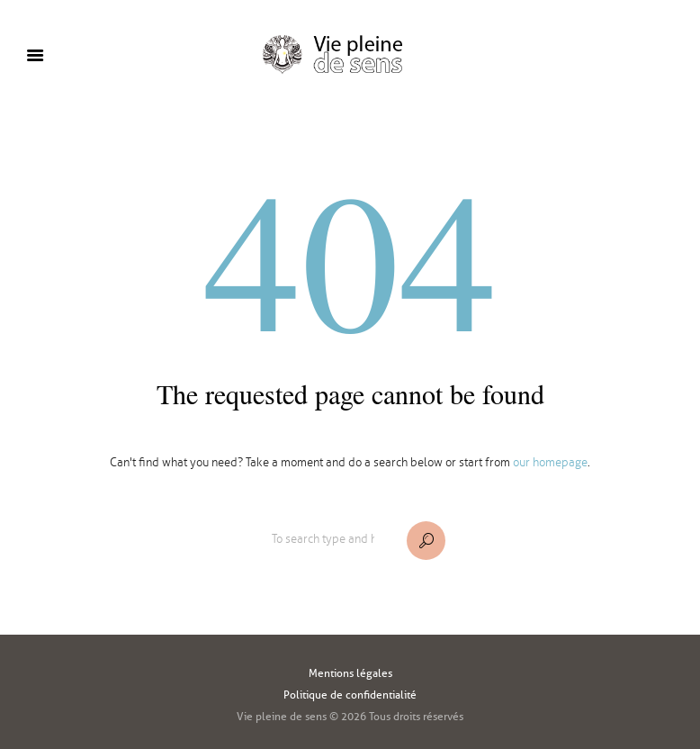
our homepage (550, 463)
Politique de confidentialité (350, 695)
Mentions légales (350, 673)
